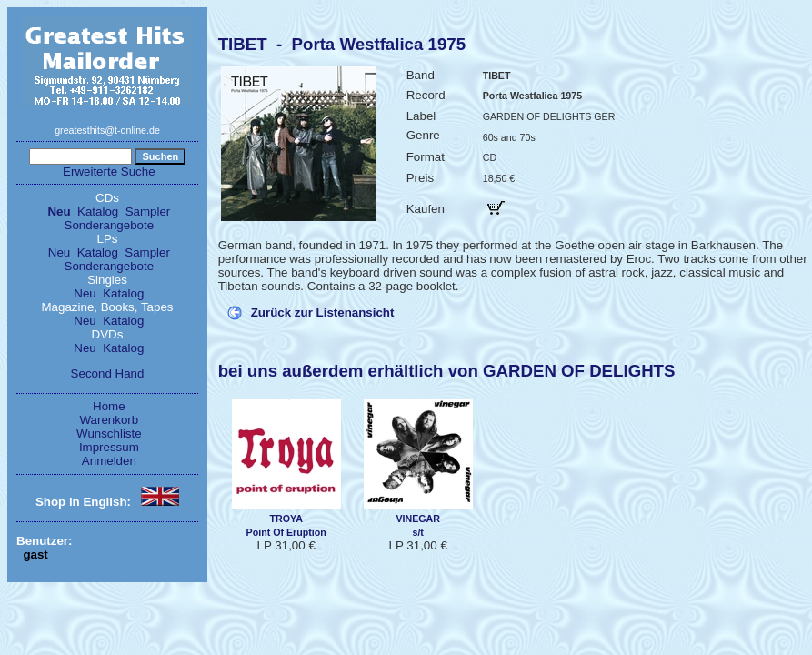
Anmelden (109, 461)
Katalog (98, 212)
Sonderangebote (110, 225)
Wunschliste (109, 433)
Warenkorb (110, 420)
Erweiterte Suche (109, 171)
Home (109, 406)
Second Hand (108, 373)
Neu (59, 212)
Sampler (148, 212)
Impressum (109, 447)
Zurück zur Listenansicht (323, 312)
